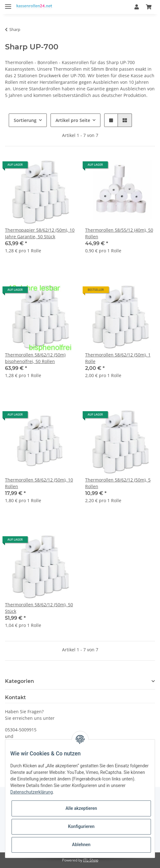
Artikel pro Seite (73, 120)
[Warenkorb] (149, 7)
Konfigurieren (81, 826)
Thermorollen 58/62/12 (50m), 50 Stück (39, 608)
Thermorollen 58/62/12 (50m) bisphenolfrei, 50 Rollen (35, 358)
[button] (137, 7)
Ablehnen (81, 845)
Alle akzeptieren (81, 808)
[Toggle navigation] (8, 4)
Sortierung (25, 120)
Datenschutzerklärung (32, 792)
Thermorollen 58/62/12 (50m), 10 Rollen (39, 483)
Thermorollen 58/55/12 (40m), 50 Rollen (119, 233)
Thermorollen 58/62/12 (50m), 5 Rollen (118, 483)
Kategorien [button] (19, 681)
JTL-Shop (91, 860)
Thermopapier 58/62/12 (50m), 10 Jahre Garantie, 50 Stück (40, 233)
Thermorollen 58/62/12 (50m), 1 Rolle (118, 358)
